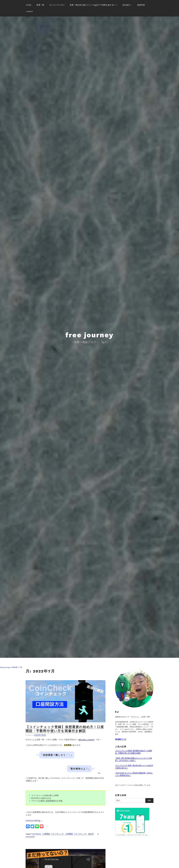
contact (29, 11)
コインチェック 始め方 (84, 834)
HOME (29, 5)
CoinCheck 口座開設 (41, 834)
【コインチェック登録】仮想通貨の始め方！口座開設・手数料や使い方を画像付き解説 (65, 729)
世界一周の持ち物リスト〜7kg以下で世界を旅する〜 (93, 5)
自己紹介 (126, 5)
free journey (90, 335)
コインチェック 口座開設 (62, 834)
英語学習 (141, 5)
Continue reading (34, 820)
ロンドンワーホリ (57, 5)
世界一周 (40, 5)
